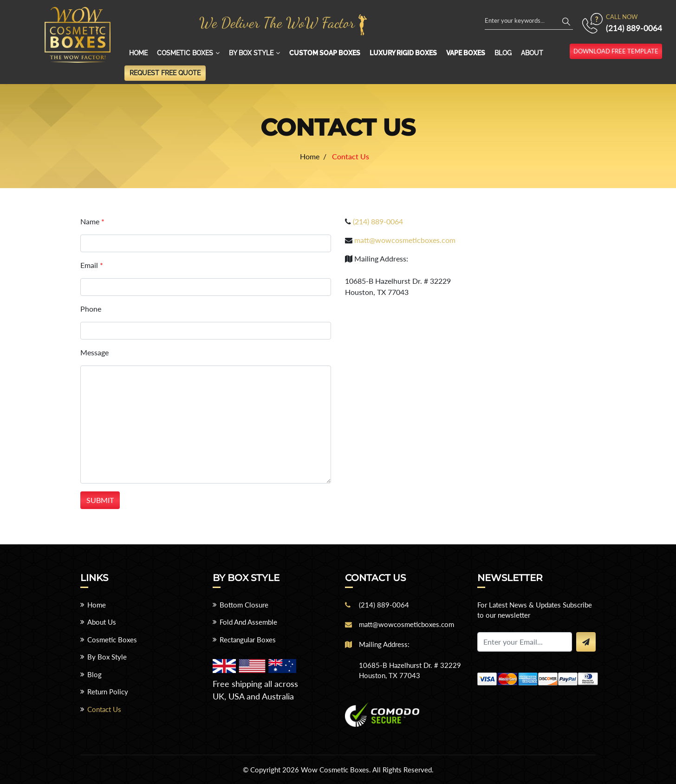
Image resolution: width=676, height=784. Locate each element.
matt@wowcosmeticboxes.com (405, 240)
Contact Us (104, 709)
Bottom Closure (244, 605)
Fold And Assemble (248, 622)
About (532, 53)
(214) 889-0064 (634, 28)
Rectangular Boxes (248, 640)
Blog (503, 53)
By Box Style (251, 53)
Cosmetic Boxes (185, 53)
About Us (102, 622)
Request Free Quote (165, 73)
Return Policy (108, 692)
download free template (616, 51)
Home (138, 53)
